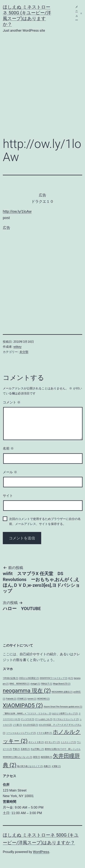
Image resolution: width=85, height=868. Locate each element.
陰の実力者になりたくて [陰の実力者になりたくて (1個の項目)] (30, 766)
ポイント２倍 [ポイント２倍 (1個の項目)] (36, 742)
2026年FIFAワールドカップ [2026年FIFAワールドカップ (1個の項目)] (54, 678)
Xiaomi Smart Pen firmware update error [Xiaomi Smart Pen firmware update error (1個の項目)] (63, 707)
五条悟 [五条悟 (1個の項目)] (25, 749)
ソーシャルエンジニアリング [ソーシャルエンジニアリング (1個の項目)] (21, 733)
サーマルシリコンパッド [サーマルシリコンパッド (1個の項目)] (66, 719)
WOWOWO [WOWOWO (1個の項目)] (43, 699)
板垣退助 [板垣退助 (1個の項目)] (47, 757)
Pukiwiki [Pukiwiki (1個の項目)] (11, 699)
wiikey (18, 347)
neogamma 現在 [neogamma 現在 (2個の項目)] (27, 691)
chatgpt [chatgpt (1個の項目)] (35, 684)
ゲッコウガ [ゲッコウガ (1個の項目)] (27, 719)
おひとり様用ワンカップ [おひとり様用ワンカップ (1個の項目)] (65, 713)
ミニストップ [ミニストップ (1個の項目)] (68, 742)
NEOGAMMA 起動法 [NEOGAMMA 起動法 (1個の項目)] (62, 692)
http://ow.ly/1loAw (17, 211)
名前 (8, 448)
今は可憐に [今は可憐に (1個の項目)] (37, 749)
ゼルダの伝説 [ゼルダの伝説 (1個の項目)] (30, 725)
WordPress (41, 852)
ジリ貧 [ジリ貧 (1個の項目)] (17, 725)
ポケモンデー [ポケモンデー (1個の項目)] (52, 742)
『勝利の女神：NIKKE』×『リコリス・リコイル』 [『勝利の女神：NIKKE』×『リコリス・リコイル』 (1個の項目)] (27, 713)
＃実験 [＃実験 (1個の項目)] (56, 766)
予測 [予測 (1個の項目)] (16, 749)
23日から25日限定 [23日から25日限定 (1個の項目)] (29, 678)
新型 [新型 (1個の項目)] (37, 757)
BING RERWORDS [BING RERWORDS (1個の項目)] (19, 684)
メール (10, 472)
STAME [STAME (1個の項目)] (22, 699)
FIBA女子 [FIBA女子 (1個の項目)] (46, 684)
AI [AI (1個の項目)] (71, 678)
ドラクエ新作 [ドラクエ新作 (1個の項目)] (44, 733)
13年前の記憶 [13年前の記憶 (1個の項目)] (11, 678)
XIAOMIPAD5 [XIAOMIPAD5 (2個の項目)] (23, 705)
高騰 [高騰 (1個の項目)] (47, 766)
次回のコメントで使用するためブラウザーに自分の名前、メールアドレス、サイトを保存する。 (45, 521)
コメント (12, 402)
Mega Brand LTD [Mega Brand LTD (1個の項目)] (62, 684)
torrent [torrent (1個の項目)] (32, 699)
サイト (8, 496)
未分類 (24, 352)
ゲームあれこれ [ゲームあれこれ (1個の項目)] (44, 719)
